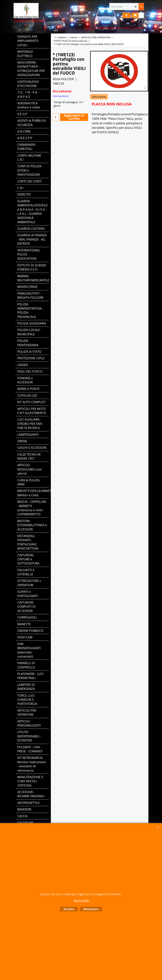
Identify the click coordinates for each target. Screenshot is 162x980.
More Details (81, 900)
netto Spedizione (61, 96)
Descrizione (99, 97)
